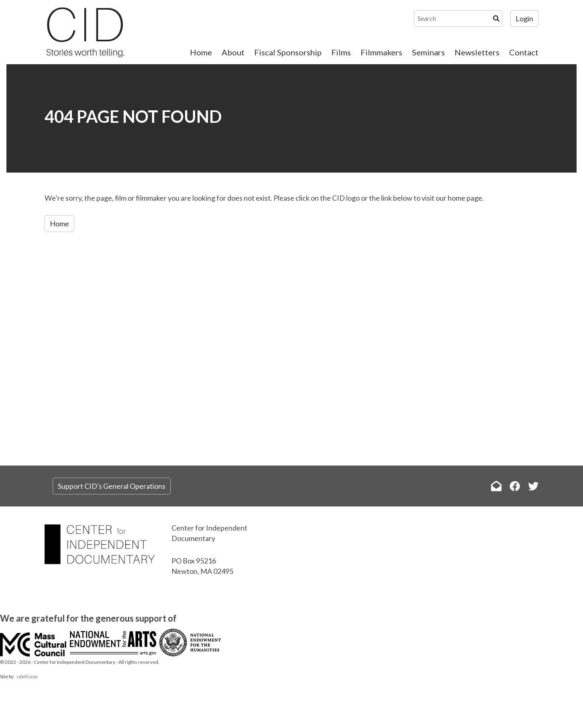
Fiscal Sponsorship (288, 52)
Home (201, 52)
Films (341, 52)
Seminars (428, 52)
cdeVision (27, 676)
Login (524, 18)
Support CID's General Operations (112, 486)
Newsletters (477, 52)
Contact (524, 52)
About (233, 52)
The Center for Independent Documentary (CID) (85, 32)
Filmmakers (381, 52)
